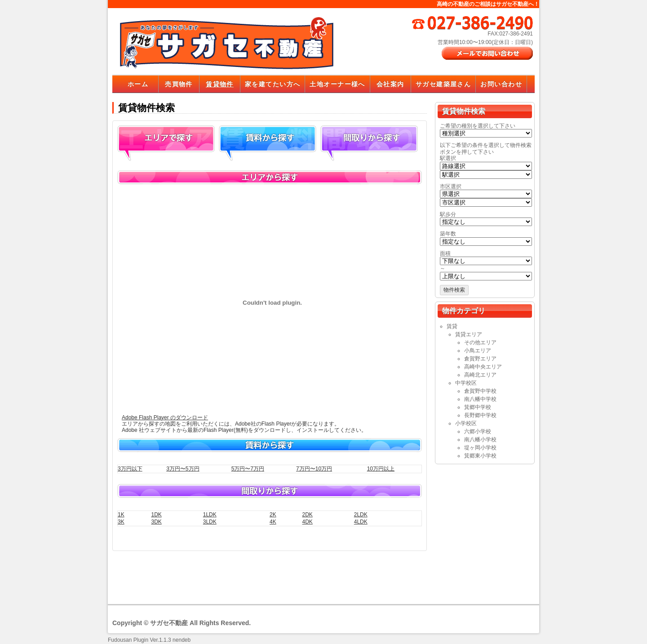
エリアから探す (166, 143)
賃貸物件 (220, 84)
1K (121, 515)
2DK (307, 515)
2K (273, 515)
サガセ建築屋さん (443, 84)
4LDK (361, 522)
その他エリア (480, 342)
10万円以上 (381, 469)
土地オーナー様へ (337, 84)
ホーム (138, 84)
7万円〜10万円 (314, 469)
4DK (307, 522)
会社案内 (390, 84)
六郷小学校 (478, 431)
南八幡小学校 (480, 440)
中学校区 (466, 383)
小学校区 (466, 423)
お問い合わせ (501, 84)
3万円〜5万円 (183, 469)
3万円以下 (130, 469)
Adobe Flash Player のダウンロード (165, 417)
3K (121, 522)
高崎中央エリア (483, 367)
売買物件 (179, 84)
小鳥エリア (478, 351)
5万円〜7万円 (248, 469)
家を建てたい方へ (273, 84)
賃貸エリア (469, 334)
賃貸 (452, 326)
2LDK (361, 515)
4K (273, 522)
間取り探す (369, 143)
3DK (156, 522)
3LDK (210, 522)
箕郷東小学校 (480, 456)
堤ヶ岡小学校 (480, 448)
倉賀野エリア (480, 359)
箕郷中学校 (478, 407)
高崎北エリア (480, 375)
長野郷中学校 (480, 415)
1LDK (210, 515)
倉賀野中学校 (480, 391)
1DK (156, 515)
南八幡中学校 (480, 399)
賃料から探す (268, 143)
